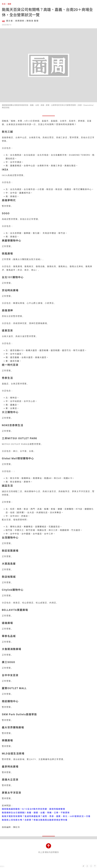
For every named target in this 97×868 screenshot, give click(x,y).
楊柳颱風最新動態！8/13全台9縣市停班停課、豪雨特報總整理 (33, 809)
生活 (4, 4)
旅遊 (9, 4)
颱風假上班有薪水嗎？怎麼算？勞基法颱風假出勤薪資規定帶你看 (35, 820)
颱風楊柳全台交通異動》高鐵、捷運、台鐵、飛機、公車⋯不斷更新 (36, 813)
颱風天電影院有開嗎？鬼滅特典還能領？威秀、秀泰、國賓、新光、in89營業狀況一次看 (46, 816)
